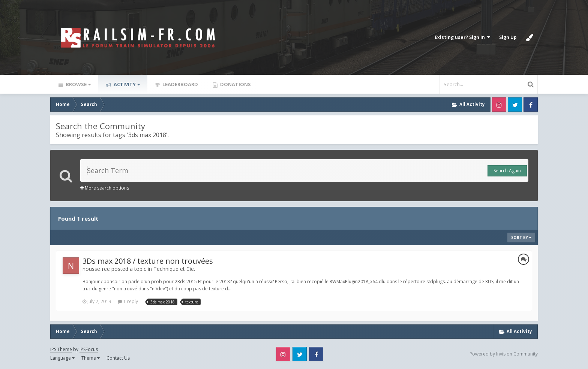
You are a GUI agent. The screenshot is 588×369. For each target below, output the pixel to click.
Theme (91, 358)
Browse (78, 84)
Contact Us (118, 358)
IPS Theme (61, 349)
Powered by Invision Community (504, 354)
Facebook (531, 105)
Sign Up (508, 37)
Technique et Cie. (174, 269)
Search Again (507, 171)
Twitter (515, 105)
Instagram (499, 105)
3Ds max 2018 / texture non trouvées (148, 261)
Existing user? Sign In (462, 37)
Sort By (521, 238)
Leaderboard (180, 84)
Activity (126, 84)
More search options (105, 188)
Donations (235, 84)
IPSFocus (89, 349)
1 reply (128, 301)
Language (62, 358)
